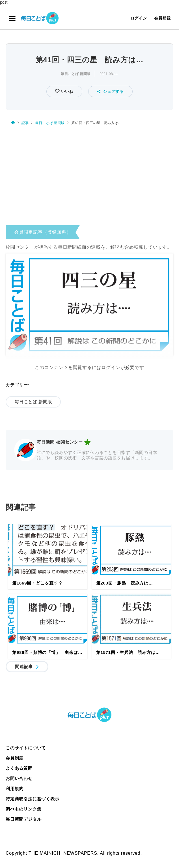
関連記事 (24, 667)
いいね (67, 91)
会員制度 (15, 758)
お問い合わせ (19, 778)
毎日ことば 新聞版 (76, 74)
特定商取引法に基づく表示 (33, 799)
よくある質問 (19, 768)
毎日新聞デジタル (23, 819)
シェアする (110, 91)
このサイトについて (26, 748)
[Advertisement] (89, 174)
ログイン (139, 18)
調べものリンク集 (23, 809)
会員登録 (162, 18)
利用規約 (15, 789)
